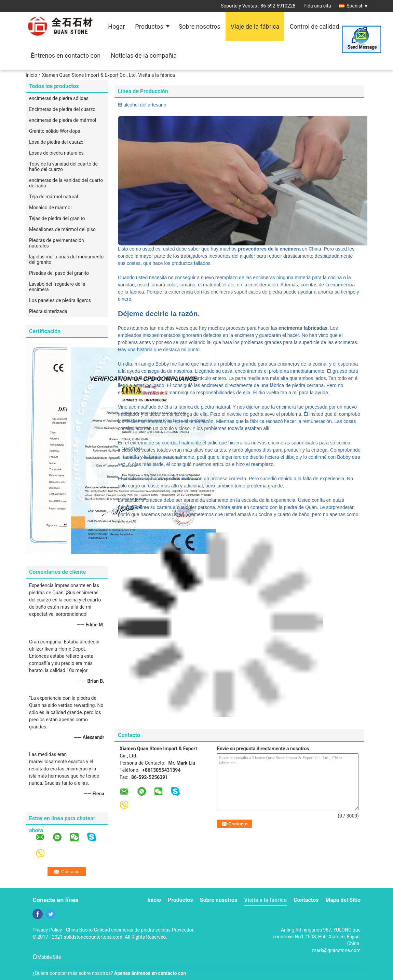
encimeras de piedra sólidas (59, 98)
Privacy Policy (47, 930)
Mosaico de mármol (50, 208)
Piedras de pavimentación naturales (57, 243)
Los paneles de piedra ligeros (60, 300)
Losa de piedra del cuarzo (56, 142)
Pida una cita (317, 6)
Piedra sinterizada (48, 311)
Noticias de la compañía (144, 55)
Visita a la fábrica (265, 900)
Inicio (31, 75)
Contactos (306, 900)
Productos (149, 26)
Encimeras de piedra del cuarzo (62, 109)
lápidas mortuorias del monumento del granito (66, 259)
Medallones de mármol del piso (62, 229)
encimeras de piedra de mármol (63, 120)
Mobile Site (47, 957)
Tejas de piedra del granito (57, 218)
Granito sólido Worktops (55, 131)
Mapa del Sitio (343, 900)
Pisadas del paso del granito (59, 273)
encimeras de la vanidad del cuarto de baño (66, 183)
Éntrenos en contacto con (66, 55)
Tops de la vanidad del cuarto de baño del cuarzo (63, 167)
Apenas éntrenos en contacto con (150, 973)
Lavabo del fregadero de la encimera (57, 287)
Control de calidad (314, 26)
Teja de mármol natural (53, 197)
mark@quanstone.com (336, 950)
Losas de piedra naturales (56, 153)
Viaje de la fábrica (255, 26)
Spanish (357, 6)
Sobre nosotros (200, 26)
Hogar (116, 26)
